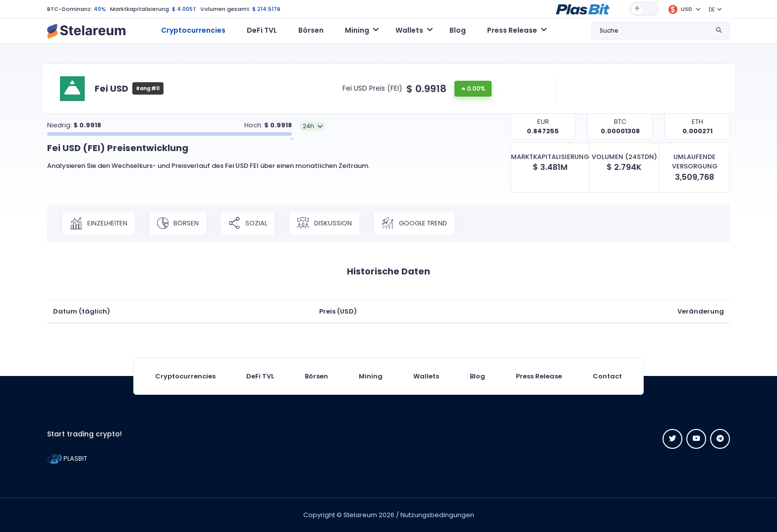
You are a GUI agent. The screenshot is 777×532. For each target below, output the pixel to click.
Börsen (311, 30)
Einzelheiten (99, 223)
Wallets (426, 376)
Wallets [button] (409, 30)
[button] (583, 8)
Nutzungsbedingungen (437, 515)
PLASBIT (67, 458)
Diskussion (324, 223)
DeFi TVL (262, 30)
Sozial (248, 223)
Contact (607, 376)
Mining (371, 376)
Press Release (539, 376)
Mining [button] (357, 30)
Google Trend (414, 223)
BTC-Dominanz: (70, 9)
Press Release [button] (512, 30)
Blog (458, 30)
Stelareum (360, 515)
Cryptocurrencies (193, 30)
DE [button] (712, 9)
